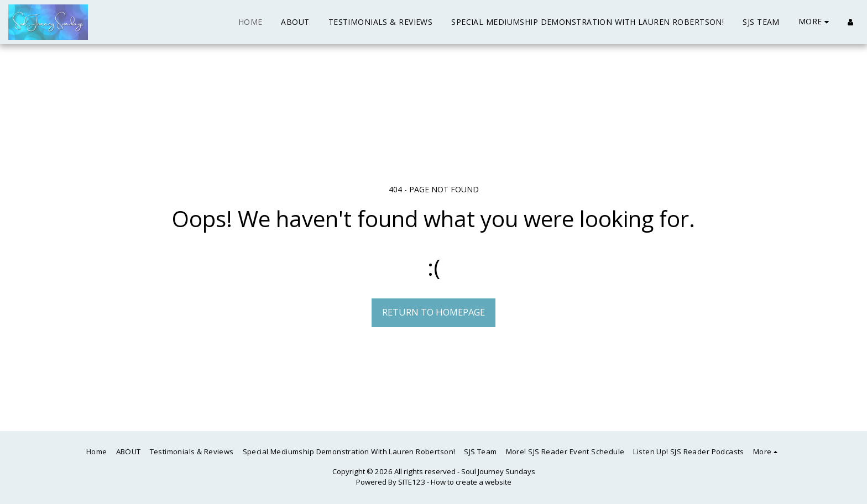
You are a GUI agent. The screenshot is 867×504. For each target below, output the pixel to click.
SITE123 (412, 482)
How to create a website (471, 482)
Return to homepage (433, 312)
